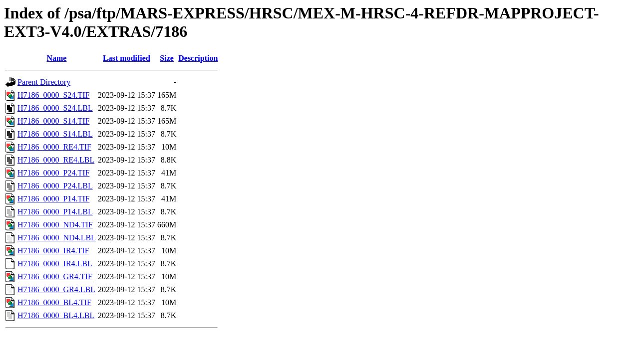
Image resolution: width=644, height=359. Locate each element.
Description (198, 58)
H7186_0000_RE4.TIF (54, 147)
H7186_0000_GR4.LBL (56, 289)
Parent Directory (44, 82)
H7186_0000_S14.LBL (55, 134)
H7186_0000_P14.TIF (53, 199)
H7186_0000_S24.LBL (55, 108)
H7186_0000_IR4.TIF (53, 251)
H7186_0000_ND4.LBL (57, 238)
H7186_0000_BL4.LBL (56, 315)
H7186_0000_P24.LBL (55, 186)
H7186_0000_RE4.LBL (56, 160)
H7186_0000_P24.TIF (53, 173)
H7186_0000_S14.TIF (53, 121)
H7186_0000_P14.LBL (55, 212)
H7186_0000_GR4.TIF (55, 276)
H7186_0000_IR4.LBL (55, 264)
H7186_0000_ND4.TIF (55, 225)
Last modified (127, 58)
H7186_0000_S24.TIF (53, 95)
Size (167, 58)
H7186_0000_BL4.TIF (54, 302)
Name (56, 58)
